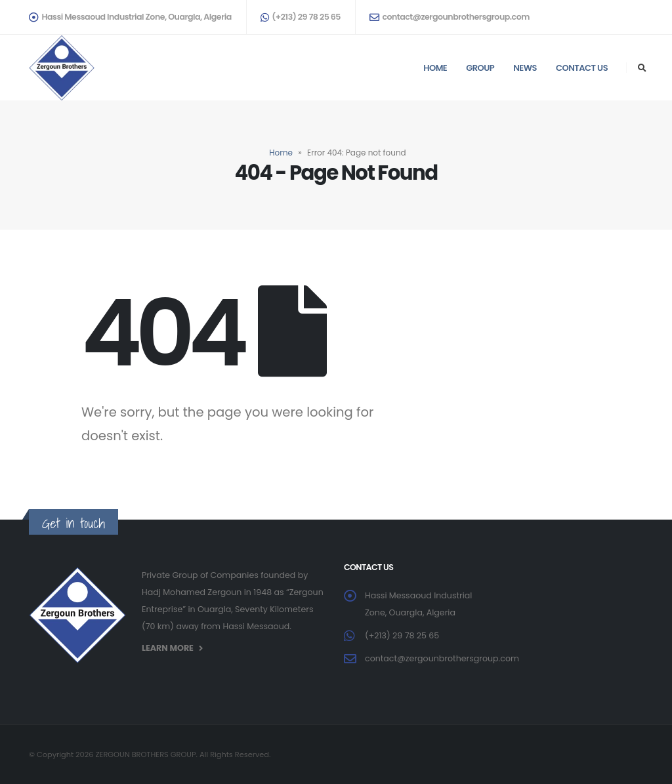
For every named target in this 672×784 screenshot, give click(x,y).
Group (480, 68)
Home (435, 68)
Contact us (582, 68)
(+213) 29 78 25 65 (301, 17)
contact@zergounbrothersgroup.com (450, 17)
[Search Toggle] (642, 68)
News (525, 68)
